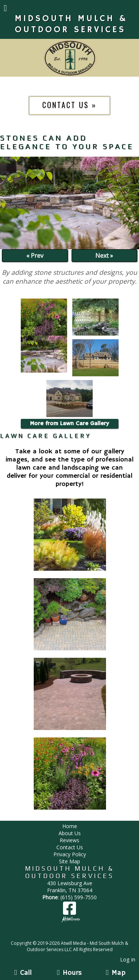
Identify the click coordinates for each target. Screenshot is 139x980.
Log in (128, 959)
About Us (70, 833)
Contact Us (70, 847)
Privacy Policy (70, 854)
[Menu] (5, 9)
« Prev (35, 256)
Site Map (69, 861)
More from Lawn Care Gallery (69, 424)
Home (70, 826)
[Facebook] (69, 911)
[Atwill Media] (76, 935)
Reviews (69, 840)
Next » (104, 256)
